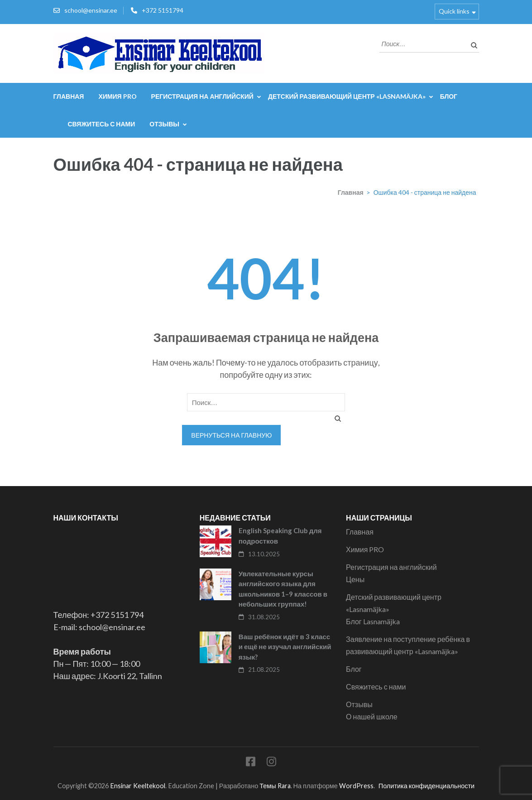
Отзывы (164, 124)
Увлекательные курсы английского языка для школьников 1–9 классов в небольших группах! (283, 589)
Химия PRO (117, 96)
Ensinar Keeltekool (138, 786)
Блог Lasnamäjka (373, 621)
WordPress (356, 786)
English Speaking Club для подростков (280, 536)
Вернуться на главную (231, 435)
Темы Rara (275, 786)
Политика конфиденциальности (427, 786)
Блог (449, 96)
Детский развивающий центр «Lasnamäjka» (347, 96)
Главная (69, 96)
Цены (355, 579)
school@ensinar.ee (91, 10)
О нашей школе (372, 716)
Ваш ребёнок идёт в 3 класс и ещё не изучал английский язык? (285, 647)
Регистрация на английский (202, 96)
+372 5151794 (163, 10)
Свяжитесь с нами (102, 124)
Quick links (454, 11)
